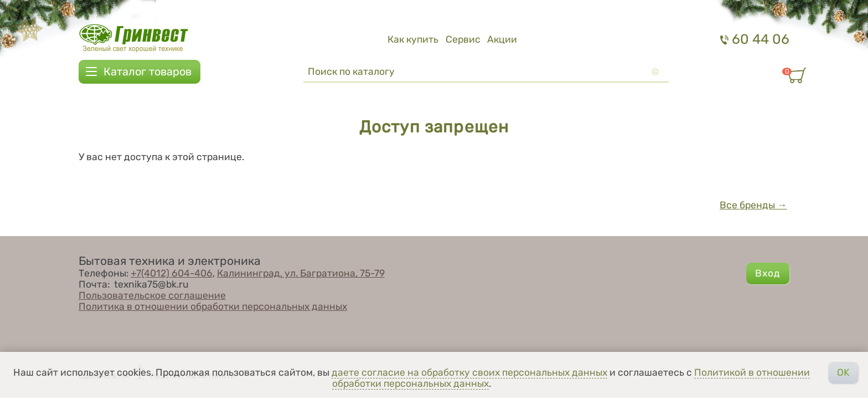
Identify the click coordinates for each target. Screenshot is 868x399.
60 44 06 (755, 39)
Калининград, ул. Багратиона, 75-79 (301, 273)
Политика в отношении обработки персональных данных (213, 306)
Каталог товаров (148, 71)
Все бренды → (753, 205)
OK (843, 372)
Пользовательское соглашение (152, 295)
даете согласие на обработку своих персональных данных (469, 372)
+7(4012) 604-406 (172, 273)
